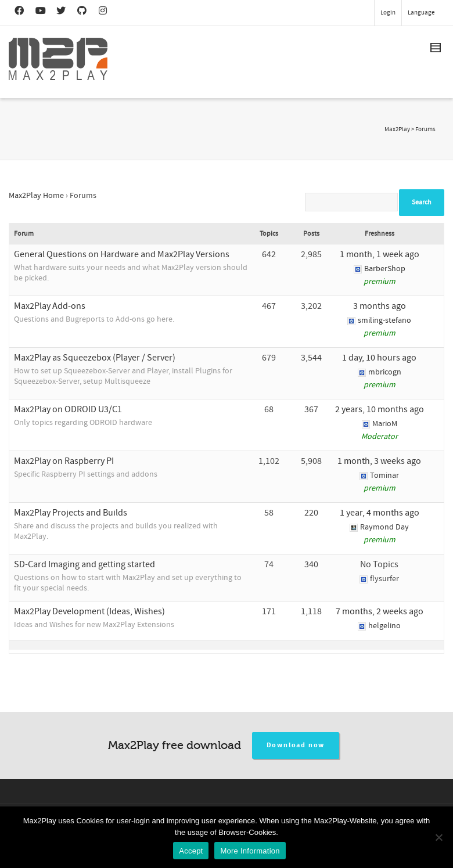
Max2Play (397, 129)
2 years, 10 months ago (380, 409)
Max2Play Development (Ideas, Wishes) (89, 611)
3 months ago (380, 306)
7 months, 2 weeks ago (380, 611)
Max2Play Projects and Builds (71, 513)
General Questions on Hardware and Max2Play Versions (122, 254)
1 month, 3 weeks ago (379, 461)
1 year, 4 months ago (380, 513)
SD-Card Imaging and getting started (85, 564)
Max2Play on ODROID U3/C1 (68, 409)
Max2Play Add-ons (50, 306)
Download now (296, 745)
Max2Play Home (36, 196)
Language (421, 13)
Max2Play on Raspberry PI (64, 461)
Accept (191, 851)
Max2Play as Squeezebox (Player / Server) (95, 358)
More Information (250, 851)
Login (388, 13)
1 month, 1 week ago (380, 254)
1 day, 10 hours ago (379, 358)
